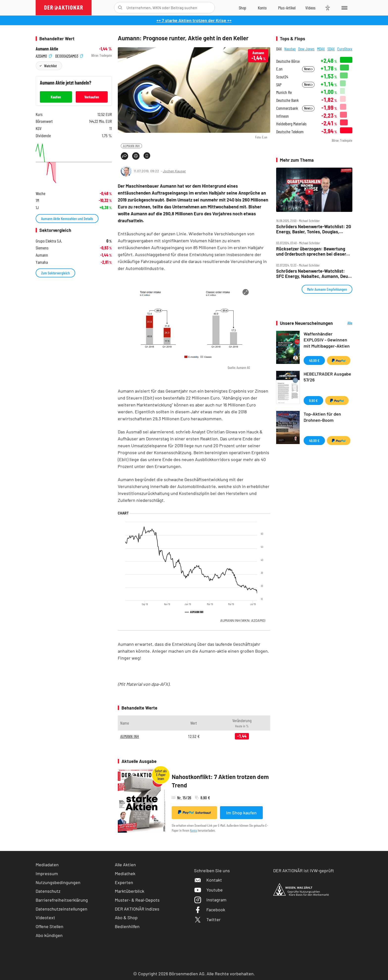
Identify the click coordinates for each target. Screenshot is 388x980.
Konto (194, 830)
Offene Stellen (49, 926)
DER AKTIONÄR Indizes (137, 909)
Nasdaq (290, 49)
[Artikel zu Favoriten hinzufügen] (147, 156)
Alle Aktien (125, 865)
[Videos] (310, 8)
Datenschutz (48, 891)
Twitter (207, 919)
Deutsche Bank (287, 100)
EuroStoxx (345, 49)
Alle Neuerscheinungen (344, 323)
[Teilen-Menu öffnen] (124, 156)
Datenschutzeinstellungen (61, 909)
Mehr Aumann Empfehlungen (327, 289)
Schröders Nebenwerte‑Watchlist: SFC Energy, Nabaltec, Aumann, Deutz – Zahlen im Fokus (314, 274)
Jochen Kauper (174, 171)
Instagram (210, 900)
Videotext (45, 917)
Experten (124, 882)
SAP (279, 85)
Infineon (282, 116)
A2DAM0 (44, 56)
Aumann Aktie (47, 49)
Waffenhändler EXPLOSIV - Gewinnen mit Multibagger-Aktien (327, 340)
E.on (279, 69)
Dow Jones (306, 49)
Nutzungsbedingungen (58, 882)
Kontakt (208, 880)
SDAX (331, 49)
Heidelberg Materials (291, 124)
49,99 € (314, 360)
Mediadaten (47, 865)
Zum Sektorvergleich (55, 273)
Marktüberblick (130, 891)
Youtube (208, 890)
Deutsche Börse (288, 61)
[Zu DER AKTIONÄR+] (287, 8)
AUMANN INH (131, 146)
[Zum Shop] (242, 8)
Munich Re (284, 92)
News (308, 69)
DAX (279, 49)
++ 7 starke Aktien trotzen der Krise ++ (194, 20)
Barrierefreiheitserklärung (62, 900)
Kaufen (56, 97)
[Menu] (344, 8)
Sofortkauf (194, 812)
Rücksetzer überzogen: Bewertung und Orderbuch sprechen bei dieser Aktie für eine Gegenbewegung (311, 251)
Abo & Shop (126, 917)
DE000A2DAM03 (69, 56)
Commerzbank (287, 108)
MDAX (321, 49)
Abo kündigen (49, 935)
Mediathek (125, 873)
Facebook (210, 910)
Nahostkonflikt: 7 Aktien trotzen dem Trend (220, 781)
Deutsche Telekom (290, 132)
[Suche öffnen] (120, 8)
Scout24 (282, 77)
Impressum (47, 873)
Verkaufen (92, 97)
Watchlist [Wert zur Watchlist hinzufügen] (50, 66)
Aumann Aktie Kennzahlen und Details (67, 218)
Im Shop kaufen (241, 813)
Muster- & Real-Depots (137, 900)
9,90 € (313, 400)
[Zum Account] (262, 8)
